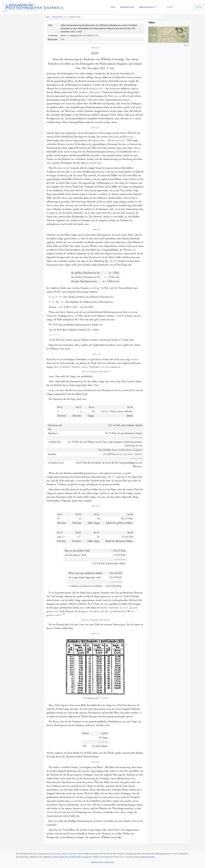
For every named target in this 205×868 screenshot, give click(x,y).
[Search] (179, 7)
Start (113, 7)
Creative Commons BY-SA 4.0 (96, 854)
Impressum (109, 862)
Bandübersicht (127, 7)
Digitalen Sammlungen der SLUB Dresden (62, 857)
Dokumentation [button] (147, 7)
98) (64, 614)
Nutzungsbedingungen (144, 857)
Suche (199, 7)
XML (63, 39)
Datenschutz (97, 862)
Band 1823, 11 (59, 17)
